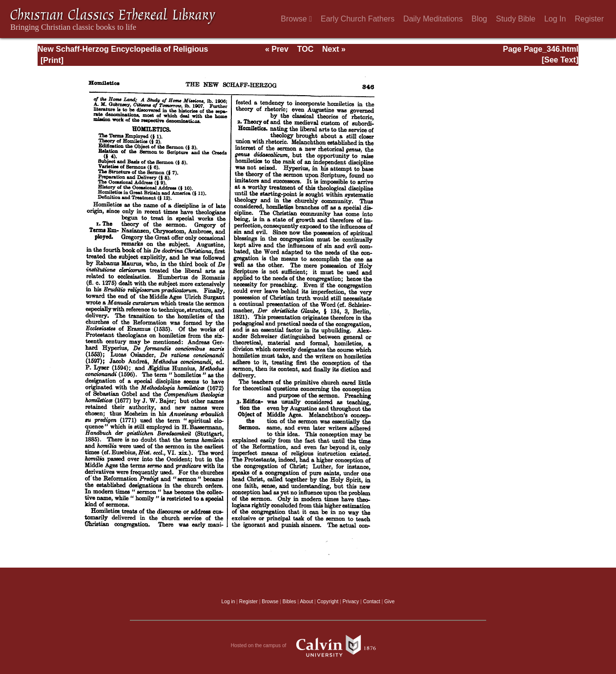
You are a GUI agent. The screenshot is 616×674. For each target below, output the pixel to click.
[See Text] (560, 60)
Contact (372, 602)
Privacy (351, 602)
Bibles (289, 602)
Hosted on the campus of (308, 646)
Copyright (328, 602)
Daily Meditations (433, 19)
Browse (296, 19)
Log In (555, 19)
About (306, 602)
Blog (479, 19)
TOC (305, 49)
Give (389, 602)
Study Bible (516, 19)
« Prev (277, 49)
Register (589, 19)
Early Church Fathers (358, 19)
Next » (334, 49)
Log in (228, 602)
